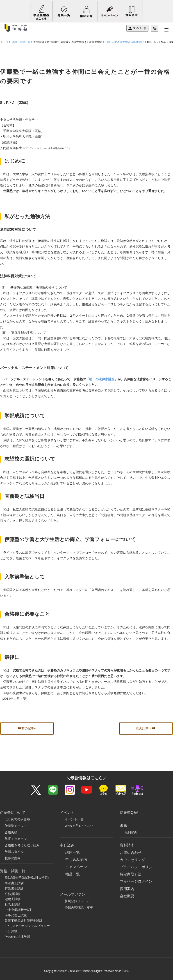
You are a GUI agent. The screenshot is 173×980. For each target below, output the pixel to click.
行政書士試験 (14, 888)
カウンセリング (132, 860)
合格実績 (11, 832)
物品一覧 (73, 874)
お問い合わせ (131, 853)
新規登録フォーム (77, 901)
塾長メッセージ (16, 839)
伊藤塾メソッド (16, 826)
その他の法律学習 (17, 937)
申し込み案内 (76, 860)
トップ (5, 42)
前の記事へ (27, 728)
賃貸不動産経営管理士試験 (24, 921)
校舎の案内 (13, 858)
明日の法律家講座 (102, 379)
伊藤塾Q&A (129, 813)
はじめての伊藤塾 (17, 819)
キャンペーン (76, 867)
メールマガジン (73, 894)
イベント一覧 (74, 819)
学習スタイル (14, 852)
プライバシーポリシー (138, 867)
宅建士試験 (13, 899)
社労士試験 (13, 904)
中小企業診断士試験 (19, 910)
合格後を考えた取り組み (22, 845)
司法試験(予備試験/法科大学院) (27, 878)
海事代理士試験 (16, 915)
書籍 (123, 826)
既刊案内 (131, 832)
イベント (67, 813)
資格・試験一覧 (21, 42)
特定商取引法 (131, 874)
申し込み (67, 845)
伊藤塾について (13, 813)
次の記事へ (146, 728)
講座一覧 (73, 852)
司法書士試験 (14, 883)
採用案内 (127, 889)
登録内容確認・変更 (79, 908)
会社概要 (127, 896)
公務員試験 (13, 894)
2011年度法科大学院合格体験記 (125, 42)
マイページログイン (136, 881)
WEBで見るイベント (79, 826)
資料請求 (127, 845)
